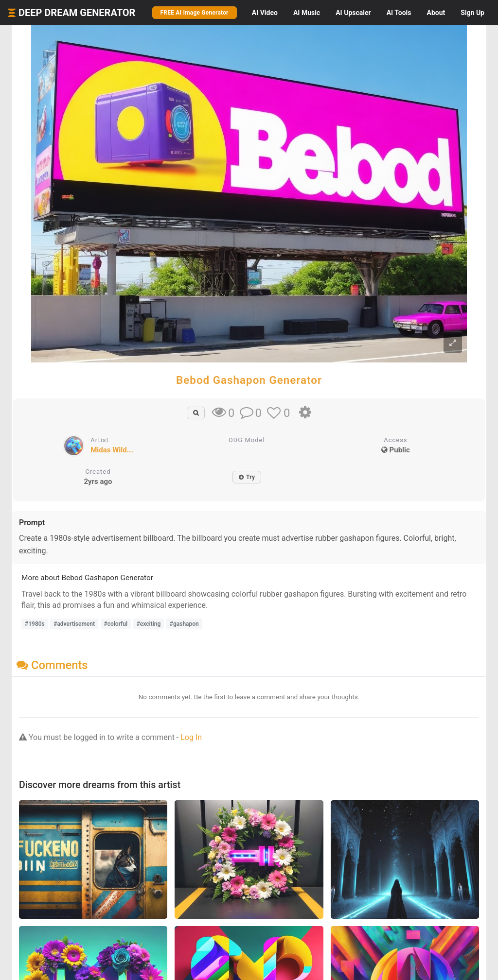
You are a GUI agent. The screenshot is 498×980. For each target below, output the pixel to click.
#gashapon (184, 624)
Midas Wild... (112, 450)
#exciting (149, 624)
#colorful (116, 624)
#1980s (35, 624)
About (436, 13)
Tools (399, 13)
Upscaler (353, 13)
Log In (191, 737)
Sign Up (472, 13)
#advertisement (74, 624)
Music (307, 13)
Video (265, 13)
